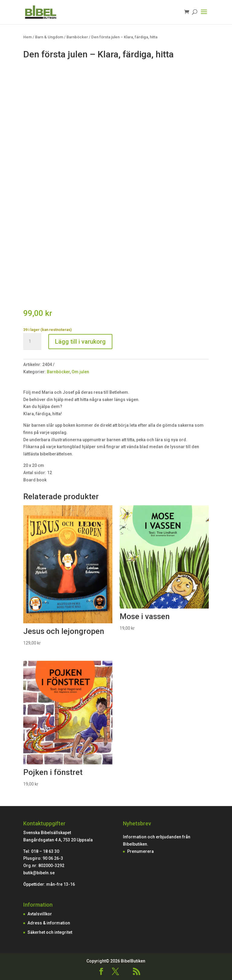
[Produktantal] (32, 342)
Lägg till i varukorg (80, 342)
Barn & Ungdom (49, 37)
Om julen (80, 372)
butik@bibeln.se (39, 873)
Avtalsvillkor (40, 914)
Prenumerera (140, 851)
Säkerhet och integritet (50, 932)
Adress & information (49, 923)
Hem (27, 37)
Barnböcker (77, 37)
